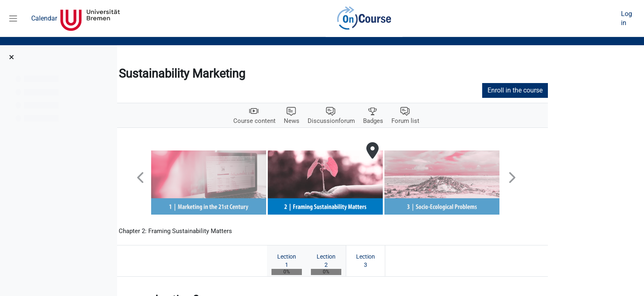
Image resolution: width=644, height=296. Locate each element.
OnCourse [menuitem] (364, 18)
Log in (627, 18)
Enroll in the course (570, 90)
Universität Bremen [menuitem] (90, 18)
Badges (429, 121)
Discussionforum (385, 121)
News (344, 121)
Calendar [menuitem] (44, 18)
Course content (306, 121)
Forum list (463, 121)
